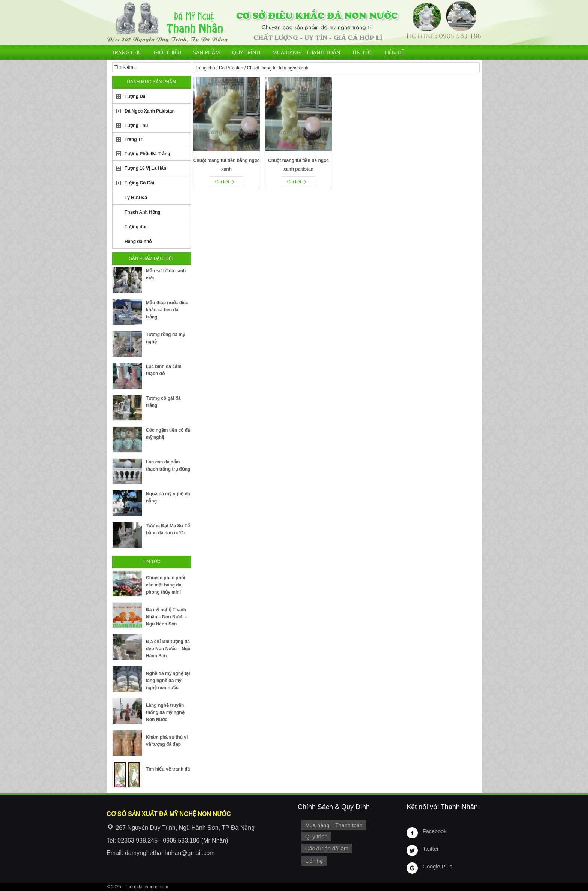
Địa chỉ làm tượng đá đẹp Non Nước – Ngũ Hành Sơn (168, 649)
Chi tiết (222, 182)
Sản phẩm (207, 52)
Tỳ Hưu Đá (136, 198)
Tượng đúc (136, 227)
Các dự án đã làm (327, 849)
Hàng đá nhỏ (138, 241)
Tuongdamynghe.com (147, 887)
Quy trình (246, 52)
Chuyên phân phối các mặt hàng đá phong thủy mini (165, 585)
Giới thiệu (167, 52)
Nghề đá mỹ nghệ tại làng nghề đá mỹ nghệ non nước (168, 681)
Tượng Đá (135, 96)
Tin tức (362, 52)
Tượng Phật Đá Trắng (147, 154)
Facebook (434, 831)
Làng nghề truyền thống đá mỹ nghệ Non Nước (165, 712)
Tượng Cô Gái (139, 183)
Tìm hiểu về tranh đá (168, 769)
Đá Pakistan (231, 68)
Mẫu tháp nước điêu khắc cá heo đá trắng (167, 310)
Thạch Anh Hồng (142, 212)
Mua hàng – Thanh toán (306, 52)
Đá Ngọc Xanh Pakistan (150, 111)
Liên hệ (394, 52)
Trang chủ (127, 52)
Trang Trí (134, 139)
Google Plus (437, 867)
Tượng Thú (136, 126)
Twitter (430, 849)
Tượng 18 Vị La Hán (145, 168)
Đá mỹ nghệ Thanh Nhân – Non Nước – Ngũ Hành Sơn (166, 617)
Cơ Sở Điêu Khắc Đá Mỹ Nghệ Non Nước (294, 22)
